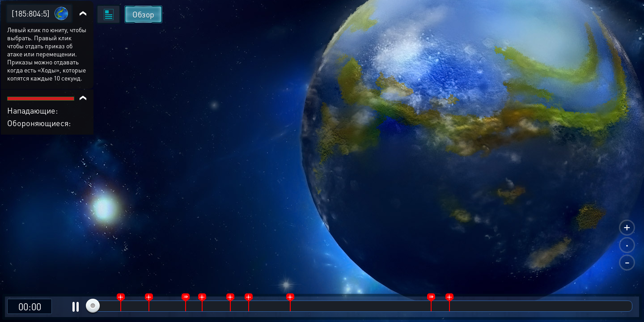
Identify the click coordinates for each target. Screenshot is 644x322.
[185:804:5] (31, 13)
